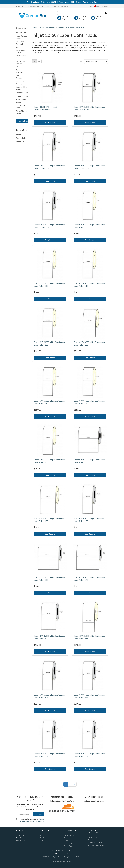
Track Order (20, 838)
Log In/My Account (33, 6)
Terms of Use (68, 846)
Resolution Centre (22, 841)
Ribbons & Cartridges (20, 83)
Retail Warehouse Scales (20, 50)
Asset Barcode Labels (22, 37)
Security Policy (69, 843)
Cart (95, 6)
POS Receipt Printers (21, 62)
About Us (57, 6)
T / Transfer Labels (21, 106)
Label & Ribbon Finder (22, 88)
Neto (70, 861)
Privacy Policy (38, 821)
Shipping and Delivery (71, 835)
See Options (50, 122)
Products (20, 6)
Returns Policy (21, 138)
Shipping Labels (22, 96)
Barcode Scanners (19, 71)
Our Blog (43, 838)
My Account (20, 835)
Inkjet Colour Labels (21, 101)
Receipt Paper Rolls (21, 57)
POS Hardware (22, 67)
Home (42, 6)
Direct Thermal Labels (22, 112)
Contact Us (65, 6)
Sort (80, 61)
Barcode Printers (19, 77)
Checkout (105, 6)
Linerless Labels (22, 93)
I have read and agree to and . (30, 820)
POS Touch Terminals (20, 43)
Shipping (49, 6)
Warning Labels (22, 32)
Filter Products (23, 121)
